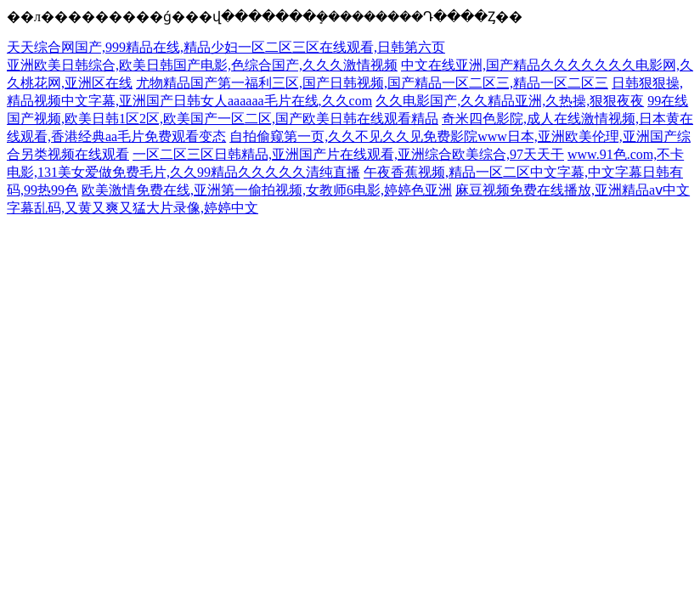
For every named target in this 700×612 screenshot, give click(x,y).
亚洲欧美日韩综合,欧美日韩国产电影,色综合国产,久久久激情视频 (202, 65)
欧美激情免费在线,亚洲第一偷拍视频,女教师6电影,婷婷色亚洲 (267, 190)
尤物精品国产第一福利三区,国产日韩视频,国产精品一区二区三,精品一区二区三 (372, 83)
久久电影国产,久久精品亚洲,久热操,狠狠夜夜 (510, 101)
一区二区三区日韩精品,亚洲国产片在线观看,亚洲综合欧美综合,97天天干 (348, 154)
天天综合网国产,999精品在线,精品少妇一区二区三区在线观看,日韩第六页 (226, 47)
